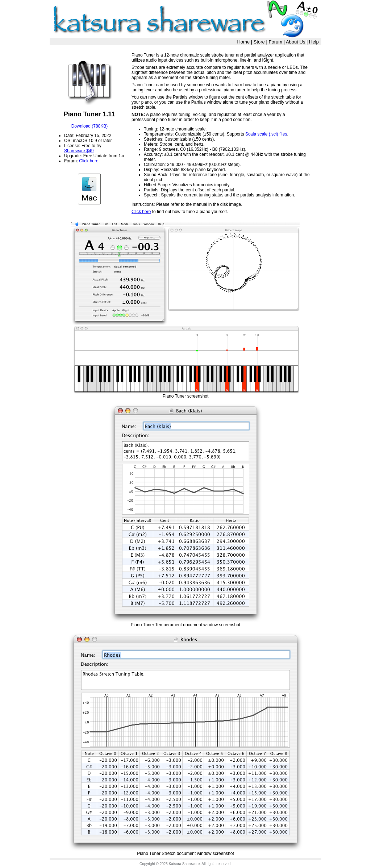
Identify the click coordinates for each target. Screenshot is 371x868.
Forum (275, 42)
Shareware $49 (79, 151)
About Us (295, 42)
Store (259, 42)
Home (243, 42)
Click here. (89, 161)
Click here (141, 212)
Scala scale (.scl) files (266, 134)
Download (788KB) (90, 126)
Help (314, 42)
